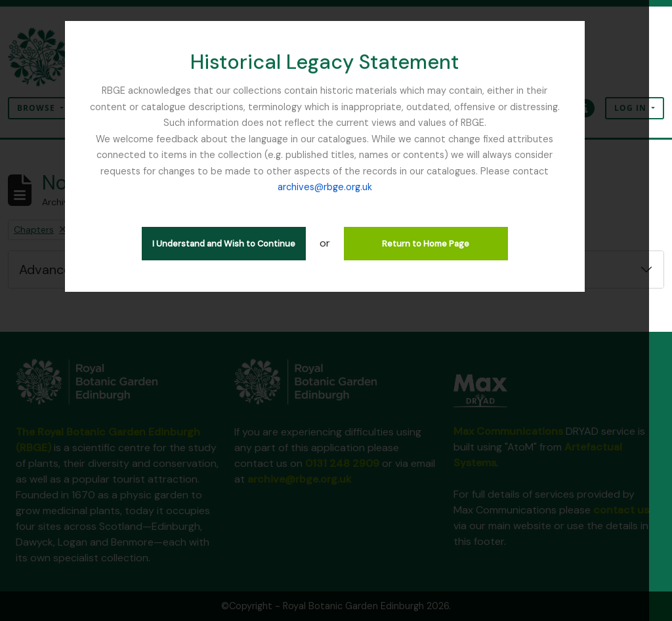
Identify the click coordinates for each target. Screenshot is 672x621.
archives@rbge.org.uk (336, 187)
